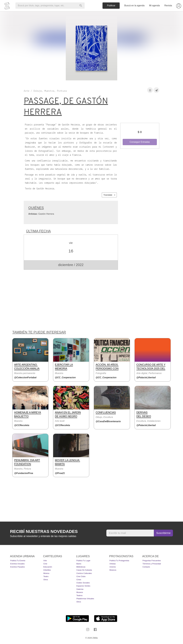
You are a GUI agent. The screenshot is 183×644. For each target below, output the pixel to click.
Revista (168, 6)
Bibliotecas (81, 567)
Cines (79, 580)
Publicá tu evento (18, 561)
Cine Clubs (81, 576)
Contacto (146, 567)
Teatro (46, 576)
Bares (79, 564)
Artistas (113, 564)
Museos (80, 592)
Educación (48, 567)
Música (46, 573)
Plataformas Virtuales (85, 599)
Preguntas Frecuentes (152, 561)
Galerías (80, 589)
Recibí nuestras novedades (44, 531)
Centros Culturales (84, 573)
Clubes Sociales (83, 583)
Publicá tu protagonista (119, 561)
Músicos (113, 570)
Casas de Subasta (84, 570)
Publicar (111, 6)
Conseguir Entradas (140, 142)
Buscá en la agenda (134, 6)
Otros (46, 580)
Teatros (79, 595)
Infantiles (47, 570)
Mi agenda (154, 6)
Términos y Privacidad (152, 564)
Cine (45, 564)
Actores (113, 567)
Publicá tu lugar (83, 561)
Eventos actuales (17, 564)
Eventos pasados (18, 567)
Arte (45, 561)
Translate (109, 195)
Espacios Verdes (83, 586)
